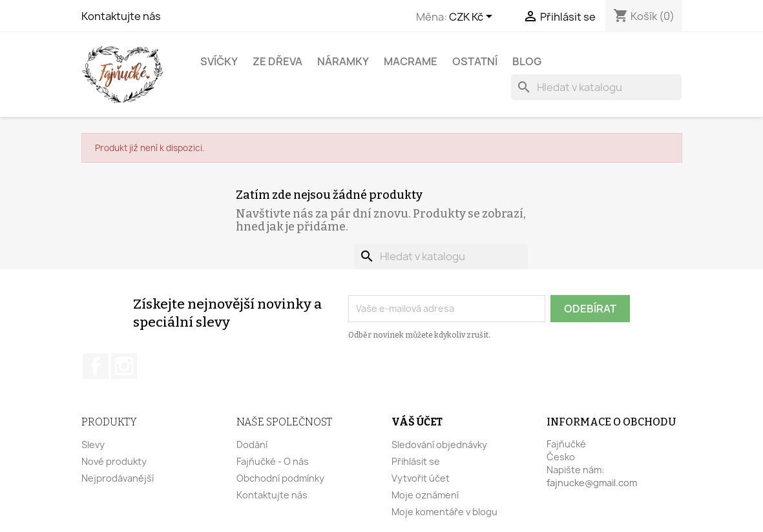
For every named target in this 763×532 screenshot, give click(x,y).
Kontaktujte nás (121, 16)
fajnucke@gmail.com (592, 483)
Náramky (343, 61)
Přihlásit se (416, 461)
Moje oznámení (425, 495)
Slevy (93, 445)
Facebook (96, 366)
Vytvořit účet (421, 478)
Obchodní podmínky (280, 478)
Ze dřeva (277, 61)
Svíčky (219, 61)
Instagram (124, 366)
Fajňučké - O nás (273, 461)
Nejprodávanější (118, 478)
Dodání (252, 445)
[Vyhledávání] (596, 87)
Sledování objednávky (439, 445)
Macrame (411, 61)
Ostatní (475, 61)
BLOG (527, 61)
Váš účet (417, 422)
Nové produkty (114, 461)
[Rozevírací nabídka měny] (473, 17)
